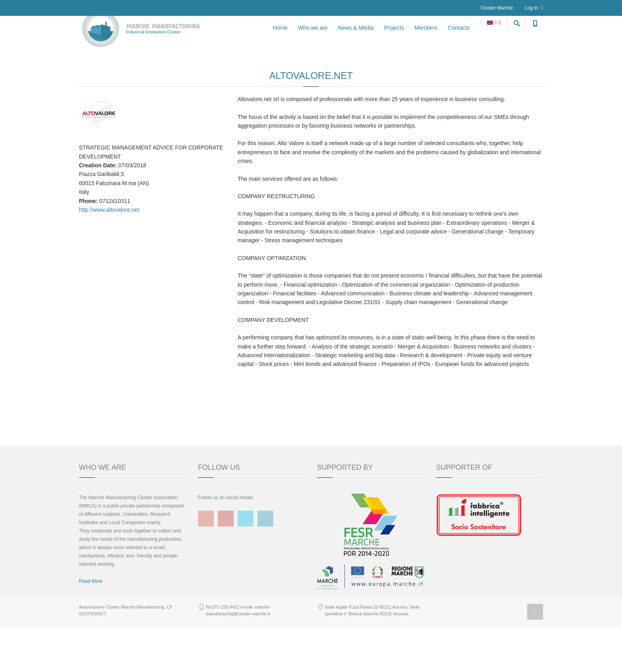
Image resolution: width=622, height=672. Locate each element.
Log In (534, 8)
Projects (394, 37)
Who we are (313, 37)
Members (426, 37)
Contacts (459, 37)
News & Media (356, 37)
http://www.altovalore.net (109, 254)
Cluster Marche (497, 8)
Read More (91, 626)
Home (280, 37)
